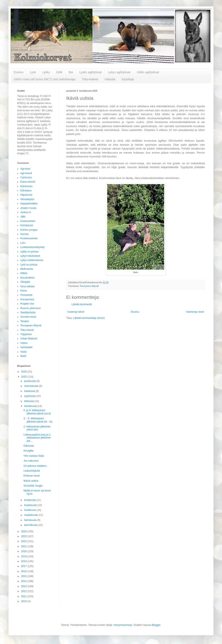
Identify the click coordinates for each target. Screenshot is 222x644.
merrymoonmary (123, 625)
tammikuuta (31, 525)
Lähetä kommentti (82, 304)
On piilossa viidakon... (36, 466)
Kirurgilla (28, 451)
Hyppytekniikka (29, 204)
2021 (24, 546)
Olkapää (25, 282)
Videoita (110, 79)
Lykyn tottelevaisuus (32, 260)
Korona (24, 234)
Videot (24, 343)
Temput (24, 321)
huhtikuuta (30, 510)
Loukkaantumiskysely (32, 247)
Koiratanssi (27, 225)
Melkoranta (27, 269)
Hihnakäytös (27, 199)
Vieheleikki (26, 347)
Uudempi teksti (76, 312)
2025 (24, 377)
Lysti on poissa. (29, 265)
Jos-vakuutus (31, 461)
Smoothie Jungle (33, 486)
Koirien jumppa (29, 230)
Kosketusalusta (29, 238)
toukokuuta (31, 505)
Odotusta (29, 446)
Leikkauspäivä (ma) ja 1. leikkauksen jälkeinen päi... (37, 438)
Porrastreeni (27, 299)
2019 (24, 556)
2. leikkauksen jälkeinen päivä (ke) (37, 428)
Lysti (33, 72)
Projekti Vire (27, 304)
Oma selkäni (27, 286)
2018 (24, 561)
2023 (24, 536)
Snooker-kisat (28, 317)
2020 (24, 551)
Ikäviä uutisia (31, 481)
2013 (24, 586)
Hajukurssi (26, 195)
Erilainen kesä (31, 476)
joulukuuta (30, 381)
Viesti (23, 352)
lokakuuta (30, 391)
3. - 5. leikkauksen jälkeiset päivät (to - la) (38, 420)
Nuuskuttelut (27, 278)
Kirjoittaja (128, 79)
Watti (23, 356)
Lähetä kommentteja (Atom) (89, 318)
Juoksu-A (26, 212)
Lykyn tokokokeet (30, 256)
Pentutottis (26, 295)
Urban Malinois (29, 339)
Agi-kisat (25, 169)
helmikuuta (31, 520)
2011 (24, 596)
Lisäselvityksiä (32, 471)
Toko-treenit (27, 330)
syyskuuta (30, 396)
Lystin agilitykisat (91, 72)
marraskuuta (32, 386)
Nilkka (24, 273)
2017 (24, 566)
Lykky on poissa (29, 252)
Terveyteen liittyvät (89, 286)
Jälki (23, 217)
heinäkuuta (31, 406)
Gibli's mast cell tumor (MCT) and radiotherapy (45, 79)
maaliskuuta (31, 515)
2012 (24, 591)
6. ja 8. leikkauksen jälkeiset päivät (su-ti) (37, 412)
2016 (24, 571)
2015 (24, 576)
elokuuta (29, 401)
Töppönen (26, 334)
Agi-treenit (26, 173)
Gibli (59, 72)
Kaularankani (28, 221)
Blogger (156, 625)
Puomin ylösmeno (30, 308)
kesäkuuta (30, 500)
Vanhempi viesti (195, 312)
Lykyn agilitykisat (119, 72)
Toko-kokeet (90, 79)
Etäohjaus (26, 191)
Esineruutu (26, 186)
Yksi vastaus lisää (34, 456)
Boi (71, 72)
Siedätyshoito (28, 312)
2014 (24, 581)
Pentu (24, 291)
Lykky (46, 72)
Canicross (26, 178)
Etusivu (19, 72)
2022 (24, 541)
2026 (24, 372)
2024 (24, 531)
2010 (24, 601)
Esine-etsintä (28, 182)
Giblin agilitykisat (148, 72)
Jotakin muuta (28, 208)
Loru (23, 243)
